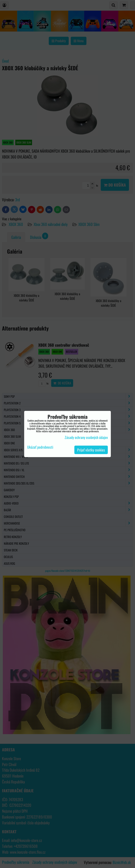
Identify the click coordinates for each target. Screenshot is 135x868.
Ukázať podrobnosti (40, 447)
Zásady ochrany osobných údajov (86, 437)
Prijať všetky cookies (91, 450)
